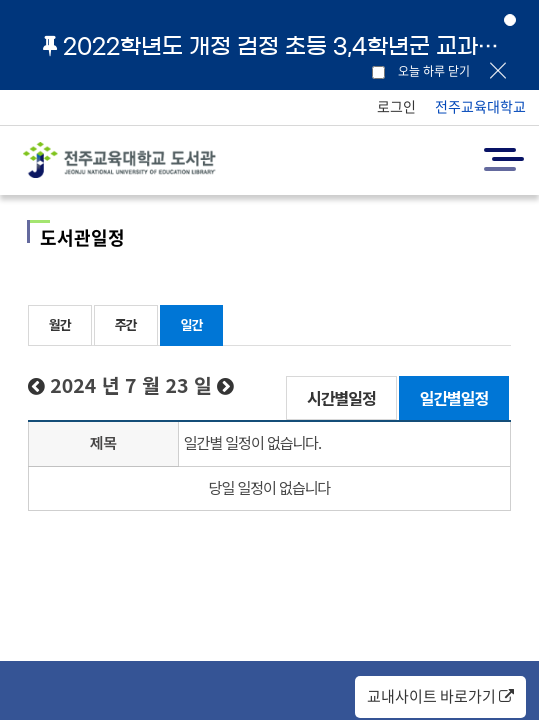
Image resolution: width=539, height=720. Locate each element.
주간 (126, 324)
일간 (192, 324)
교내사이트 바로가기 (440, 696)
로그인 (396, 106)
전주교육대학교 (480, 106)
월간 (60, 324)
